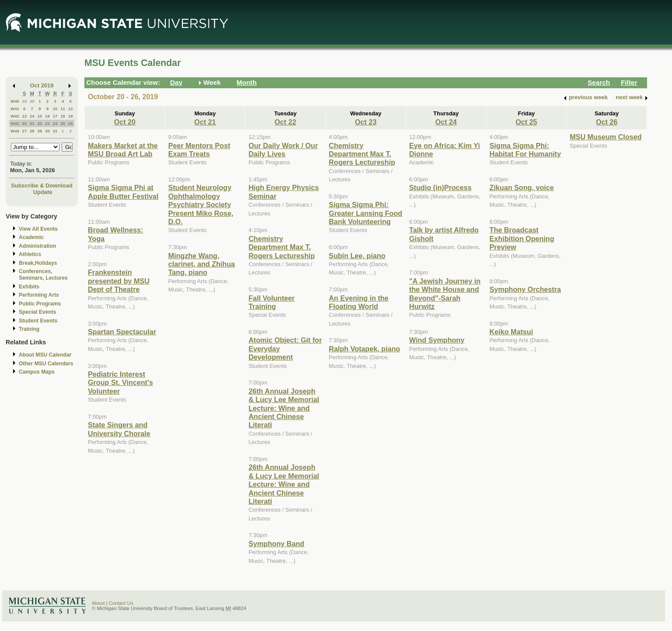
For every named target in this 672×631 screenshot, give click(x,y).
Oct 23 (366, 122)
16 (47, 116)
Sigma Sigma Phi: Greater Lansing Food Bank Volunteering (366, 213)
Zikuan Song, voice (522, 187)
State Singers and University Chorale (119, 429)
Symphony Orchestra (525, 289)
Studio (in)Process (440, 187)
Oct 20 (125, 122)
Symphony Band (276, 544)
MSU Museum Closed (606, 137)
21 (32, 123)
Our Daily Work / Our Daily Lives (283, 150)
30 (32, 101)
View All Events (38, 229)
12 (71, 109)
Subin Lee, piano (357, 256)
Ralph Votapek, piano (364, 349)
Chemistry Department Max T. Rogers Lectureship (282, 247)
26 (71, 123)
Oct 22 (285, 122)
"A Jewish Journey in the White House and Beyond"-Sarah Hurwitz (445, 294)
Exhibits (29, 287)
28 (32, 131)
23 (47, 123)
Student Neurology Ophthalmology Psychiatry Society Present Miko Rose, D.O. (201, 205)
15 (40, 116)
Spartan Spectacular (122, 332)
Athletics (30, 254)
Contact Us (121, 603)
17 (55, 116)
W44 (15, 131)
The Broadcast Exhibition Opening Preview (522, 238)
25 (63, 123)
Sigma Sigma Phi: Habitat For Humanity (525, 150)
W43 (15, 123)
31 (55, 131)
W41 (15, 109)
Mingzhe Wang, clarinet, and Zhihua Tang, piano (202, 264)
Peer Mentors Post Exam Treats (199, 150)
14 (32, 116)
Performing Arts (39, 295)
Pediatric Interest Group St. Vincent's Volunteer (120, 383)
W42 (15, 116)
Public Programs (40, 304)
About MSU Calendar (45, 355)
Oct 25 (526, 122)
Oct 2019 (42, 85)
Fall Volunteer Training (272, 302)
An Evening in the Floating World (359, 302)
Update (43, 192)
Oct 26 (607, 122)
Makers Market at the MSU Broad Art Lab (123, 150)
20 (24, 123)
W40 (15, 101)
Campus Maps (37, 372)
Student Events (38, 321)
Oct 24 (446, 122)
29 (24, 101)
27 (24, 131)
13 (24, 116)
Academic (31, 237)
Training (29, 329)
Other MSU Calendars (46, 364)
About (98, 603)
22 (40, 123)
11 (63, 109)
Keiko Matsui (512, 332)
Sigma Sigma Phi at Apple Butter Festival (123, 192)
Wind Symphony (437, 340)
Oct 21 (205, 122)
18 (63, 116)
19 (71, 116)
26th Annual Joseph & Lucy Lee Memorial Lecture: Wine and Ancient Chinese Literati (284, 408)
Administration (37, 246)
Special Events (37, 312)
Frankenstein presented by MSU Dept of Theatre (119, 281)
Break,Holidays (38, 263)
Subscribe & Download (42, 185)
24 (55, 123)
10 (55, 109)
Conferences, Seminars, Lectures (43, 275)
